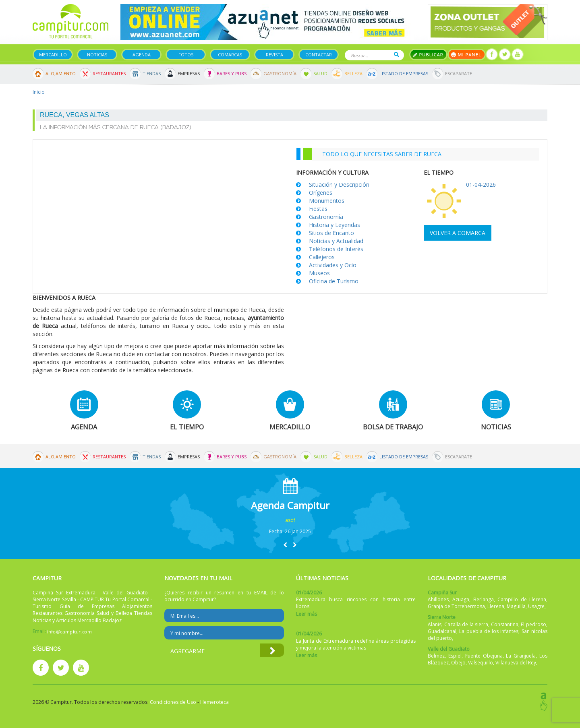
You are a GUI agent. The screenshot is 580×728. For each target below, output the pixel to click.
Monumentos (327, 201)
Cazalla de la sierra (466, 624)
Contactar (319, 55)
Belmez (436, 656)
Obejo (458, 663)
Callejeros (322, 257)
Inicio (39, 92)
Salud (320, 73)
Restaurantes (109, 73)
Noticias (97, 55)
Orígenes (321, 193)
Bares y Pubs (232, 73)
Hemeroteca (214, 702)
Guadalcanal (442, 631)
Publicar (428, 55)
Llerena (496, 606)
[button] (285, 545)
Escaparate (459, 73)
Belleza (353, 73)
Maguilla (516, 606)
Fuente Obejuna (484, 656)
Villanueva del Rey (516, 663)
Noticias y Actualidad (336, 241)
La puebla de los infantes (489, 631)
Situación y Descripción (339, 185)
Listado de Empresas (404, 73)
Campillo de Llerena (522, 599)
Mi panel (467, 55)
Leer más (307, 614)
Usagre (536, 606)
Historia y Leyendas (335, 225)
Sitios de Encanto (331, 233)
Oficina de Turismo (334, 281)
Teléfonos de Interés (336, 249)
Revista (274, 55)
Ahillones (438, 599)
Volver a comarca (458, 233)
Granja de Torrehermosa (456, 606)
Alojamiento (61, 73)
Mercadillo (53, 55)
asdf (290, 520)
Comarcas (230, 55)
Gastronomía (280, 73)
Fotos (186, 55)
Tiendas (152, 73)
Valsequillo (481, 663)
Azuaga (461, 599)
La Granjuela (521, 656)
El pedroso (533, 624)
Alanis (435, 624)
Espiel (455, 656)
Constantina (505, 624)
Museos (319, 273)
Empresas (189, 73)
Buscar (397, 55)
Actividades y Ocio (333, 265)
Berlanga (484, 599)
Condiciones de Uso (173, 702)
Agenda (142, 55)
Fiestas (318, 209)
